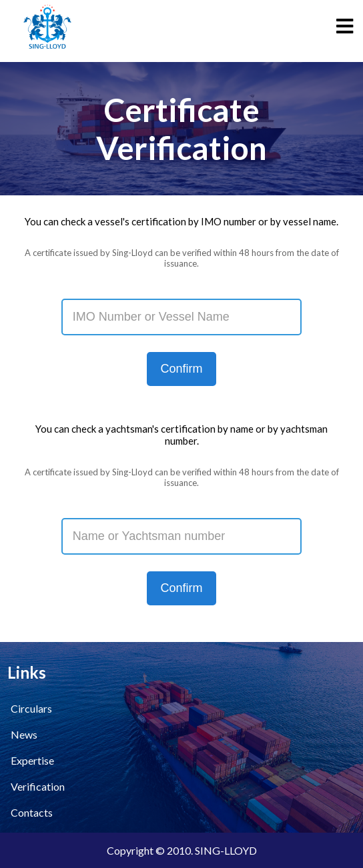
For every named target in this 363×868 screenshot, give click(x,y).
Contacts (32, 812)
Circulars (31, 708)
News (24, 734)
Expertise (32, 760)
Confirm (181, 369)
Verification (38, 786)
